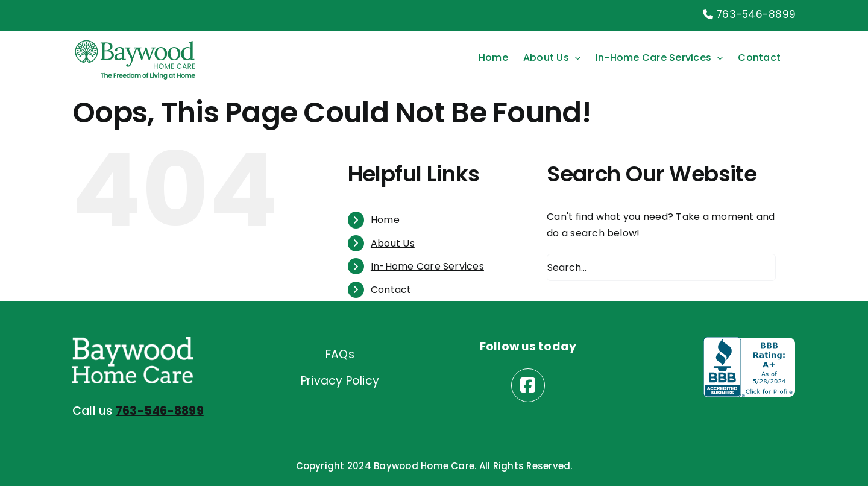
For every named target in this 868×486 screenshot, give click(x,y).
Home (385, 220)
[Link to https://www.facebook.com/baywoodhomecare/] (528, 385)
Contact (391, 290)
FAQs (340, 354)
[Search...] (661, 267)
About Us (393, 243)
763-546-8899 (749, 14)
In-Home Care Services (427, 266)
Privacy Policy (340, 381)
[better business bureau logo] (750, 342)
